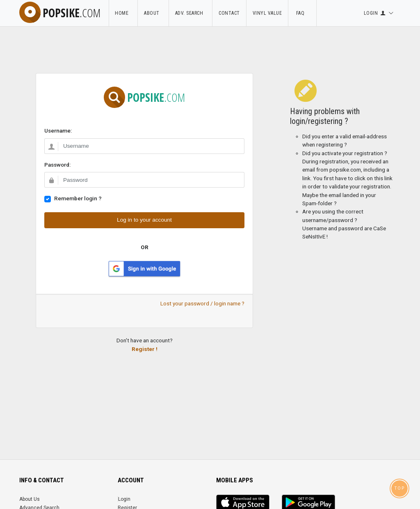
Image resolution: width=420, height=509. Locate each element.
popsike (60, 13)
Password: (57, 165)
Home (123, 13)
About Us (30, 499)
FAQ (302, 13)
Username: (58, 131)
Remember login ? (78, 198)
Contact (229, 13)
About (153, 13)
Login (124, 499)
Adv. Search (191, 13)
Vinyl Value (267, 13)
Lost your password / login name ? (202, 303)
